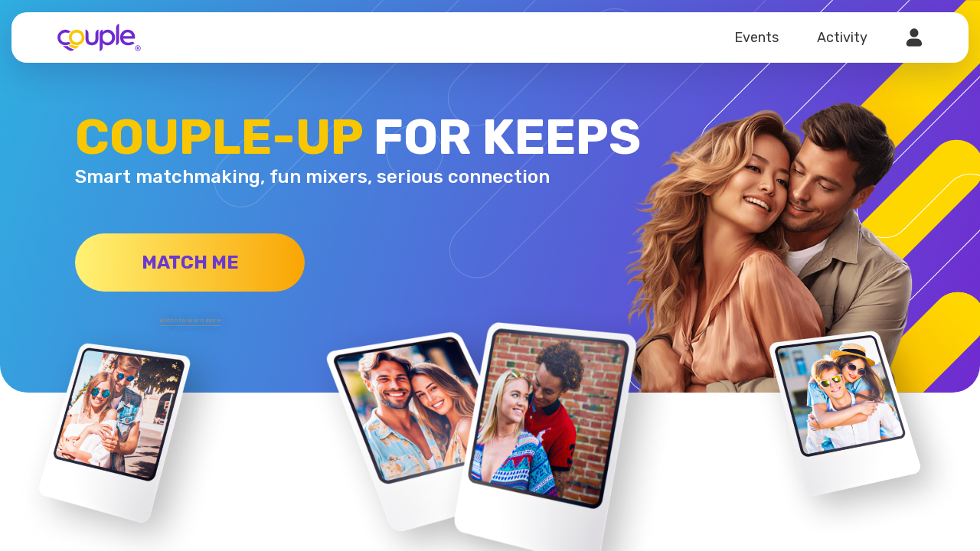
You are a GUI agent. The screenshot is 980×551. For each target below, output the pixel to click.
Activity (842, 37)
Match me (190, 262)
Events (756, 37)
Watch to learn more (190, 318)
